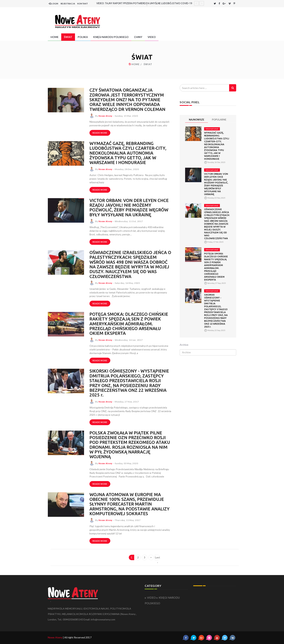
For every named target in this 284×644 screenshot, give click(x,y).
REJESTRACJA (68, 4)
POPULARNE (219, 120)
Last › (157, 558)
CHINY (138, 37)
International (212, 129)
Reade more (100, 133)
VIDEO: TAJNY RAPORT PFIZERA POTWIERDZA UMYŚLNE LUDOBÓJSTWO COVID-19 (144, 3)
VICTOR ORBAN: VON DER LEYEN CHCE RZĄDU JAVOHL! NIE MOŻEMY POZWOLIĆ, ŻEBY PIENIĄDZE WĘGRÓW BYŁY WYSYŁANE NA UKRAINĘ (129, 208)
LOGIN (54, 4)
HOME (55, 37)
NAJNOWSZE (197, 120)
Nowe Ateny (55, 637)
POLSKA (83, 37)
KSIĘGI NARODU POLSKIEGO (111, 37)
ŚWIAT (68, 37)
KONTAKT (83, 4)
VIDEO (152, 37)
